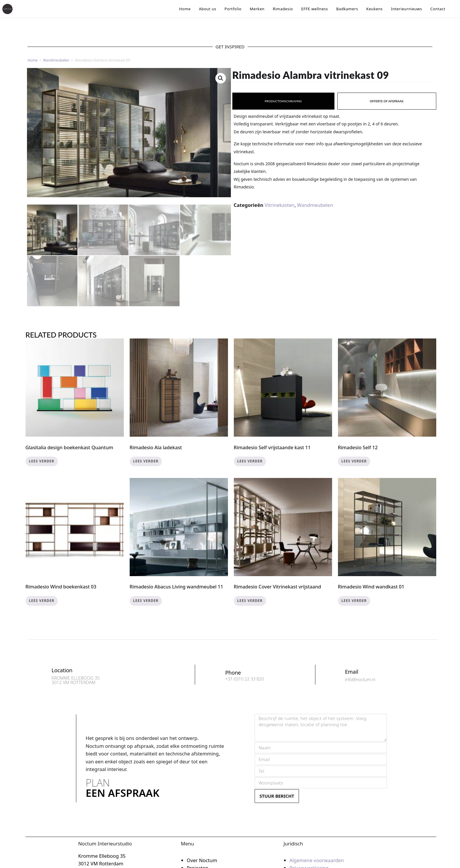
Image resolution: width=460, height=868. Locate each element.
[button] (221, 78)
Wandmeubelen (56, 60)
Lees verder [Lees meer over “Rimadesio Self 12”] (354, 461)
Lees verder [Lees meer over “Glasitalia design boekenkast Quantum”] (42, 461)
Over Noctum (202, 860)
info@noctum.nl (360, 681)
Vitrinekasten (280, 205)
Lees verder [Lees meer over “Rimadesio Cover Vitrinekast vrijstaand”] (250, 601)
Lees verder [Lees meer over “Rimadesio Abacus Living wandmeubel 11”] (146, 601)
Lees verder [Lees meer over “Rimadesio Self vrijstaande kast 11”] (250, 461)
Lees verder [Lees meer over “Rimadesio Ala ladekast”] (146, 461)
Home (33, 60)
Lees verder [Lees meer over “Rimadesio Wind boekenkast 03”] (42, 601)
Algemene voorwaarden (317, 860)
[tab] (283, 101)
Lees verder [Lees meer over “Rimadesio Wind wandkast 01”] (354, 601)
